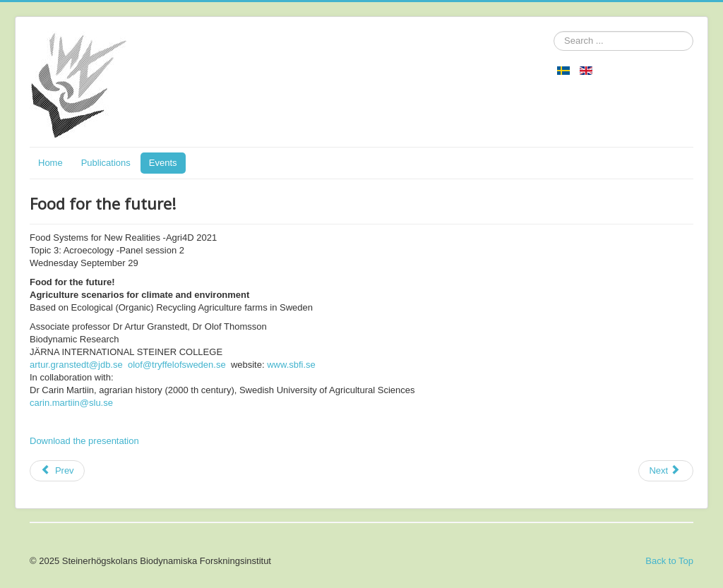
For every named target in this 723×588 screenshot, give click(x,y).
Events (163, 163)
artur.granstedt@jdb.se (76, 365)
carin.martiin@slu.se (71, 403)
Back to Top (669, 561)
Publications (106, 163)
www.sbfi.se (291, 365)
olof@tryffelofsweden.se (177, 365)
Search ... (554, 31)
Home (50, 163)
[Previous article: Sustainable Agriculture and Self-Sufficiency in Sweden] (57, 471)
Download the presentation (84, 441)
